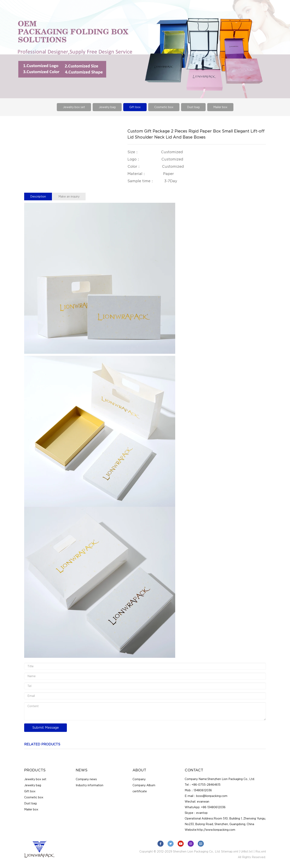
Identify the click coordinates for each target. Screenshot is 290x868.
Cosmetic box (164, 107)
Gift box (135, 107)
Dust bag (193, 107)
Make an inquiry (69, 197)
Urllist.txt (247, 851)
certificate (140, 791)
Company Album (144, 785)
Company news (86, 779)
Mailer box (220, 107)
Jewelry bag (107, 107)
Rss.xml (261, 851)
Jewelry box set (74, 107)
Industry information (90, 785)
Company (139, 779)
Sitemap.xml (230, 851)
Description (38, 197)
